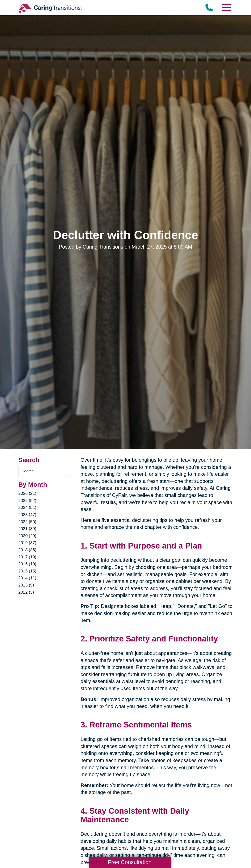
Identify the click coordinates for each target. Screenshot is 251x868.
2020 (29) (27, 536)
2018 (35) (27, 550)
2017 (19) (27, 557)
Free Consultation (130, 862)
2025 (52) (27, 500)
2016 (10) (27, 564)
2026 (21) (27, 493)
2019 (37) (27, 543)
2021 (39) (27, 529)
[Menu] (226, 8)
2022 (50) (27, 522)
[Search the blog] (44, 471)
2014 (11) (27, 578)
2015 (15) (27, 571)
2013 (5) (26, 585)
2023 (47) (27, 515)
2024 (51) (27, 507)
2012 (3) (26, 592)
